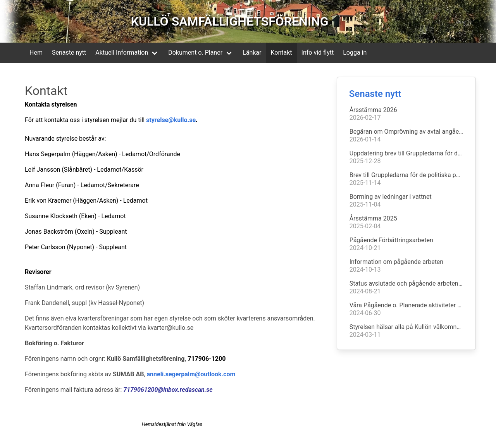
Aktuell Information (122, 53)
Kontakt (281, 53)
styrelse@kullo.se (171, 120)
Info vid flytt (318, 53)
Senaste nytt (69, 53)
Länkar (252, 53)
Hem (36, 53)
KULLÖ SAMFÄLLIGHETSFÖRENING (230, 21)
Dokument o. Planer (195, 53)
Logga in (355, 53)
